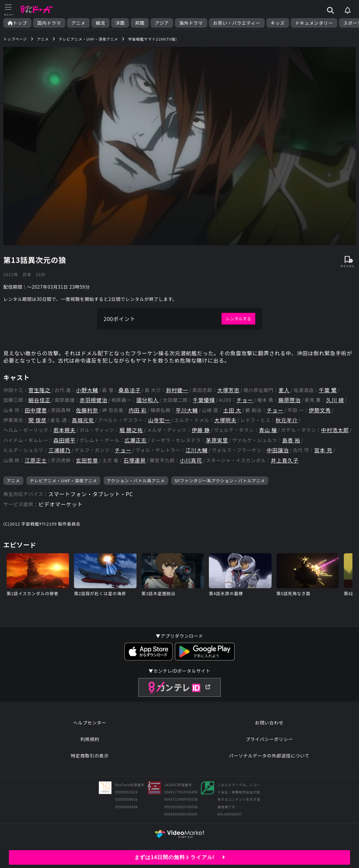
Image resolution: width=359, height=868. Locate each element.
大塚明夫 (225, 420)
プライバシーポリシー (269, 739)
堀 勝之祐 (131, 430)
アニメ (78, 23)
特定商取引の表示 (90, 755)
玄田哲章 (87, 460)
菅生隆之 (39, 390)
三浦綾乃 (60, 450)
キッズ (278, 23)
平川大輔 (187, 410)
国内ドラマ (49, 23)
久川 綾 (335, 400)
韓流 (100, 23)
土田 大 (232, 410)
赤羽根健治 (93, 400)
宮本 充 (323, 450)
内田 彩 (137, 410)
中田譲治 (278, 450)
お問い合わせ (269, 723)
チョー (245, 400)
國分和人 (147, 400)
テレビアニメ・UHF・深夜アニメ (63, 481)
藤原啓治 (290, 400)
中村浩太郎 (335, 430)
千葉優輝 (204, 400)
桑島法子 (130, 390)
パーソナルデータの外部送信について (269, 755)
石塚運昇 (134, 460)
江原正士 (36, 460)
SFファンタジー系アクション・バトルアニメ (220, 481)
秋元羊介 (287, 420)
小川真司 (191, 460)
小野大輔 (87, 390)
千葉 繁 (328, 390)
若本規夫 (65, 430)
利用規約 (90, 739)
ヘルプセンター (90, 723)
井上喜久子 (285, 460)
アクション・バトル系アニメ (136, 481)
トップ (17, 23)
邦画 (140, 23)
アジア (162, 23)
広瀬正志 (135, 440)
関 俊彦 (37, 420)
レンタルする (238, 319)
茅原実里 (217, 440)
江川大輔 (196, 450)
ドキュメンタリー (314, 23)
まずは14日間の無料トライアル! (180, 857)
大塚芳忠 (228, 390)
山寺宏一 (159, 420)
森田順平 (65, 440)
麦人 (284, 390)
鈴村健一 (177, 390)
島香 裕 (291, 440)
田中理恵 (36, 410)
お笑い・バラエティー (237, 23)
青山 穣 (268, 430)
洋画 (120, 23)
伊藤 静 (201, 430)
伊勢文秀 (320, 410)
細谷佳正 (39, 400)
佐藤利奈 (87, 410)
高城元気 (83, 420)
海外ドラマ (191, 23)
